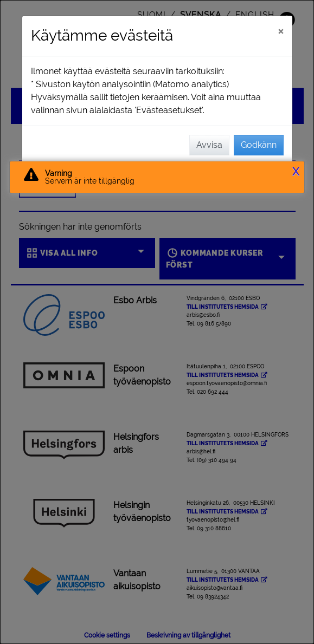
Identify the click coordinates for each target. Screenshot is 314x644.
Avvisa (209, 145)
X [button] (296, 172)
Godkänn (259, 145)
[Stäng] (281, 31)
